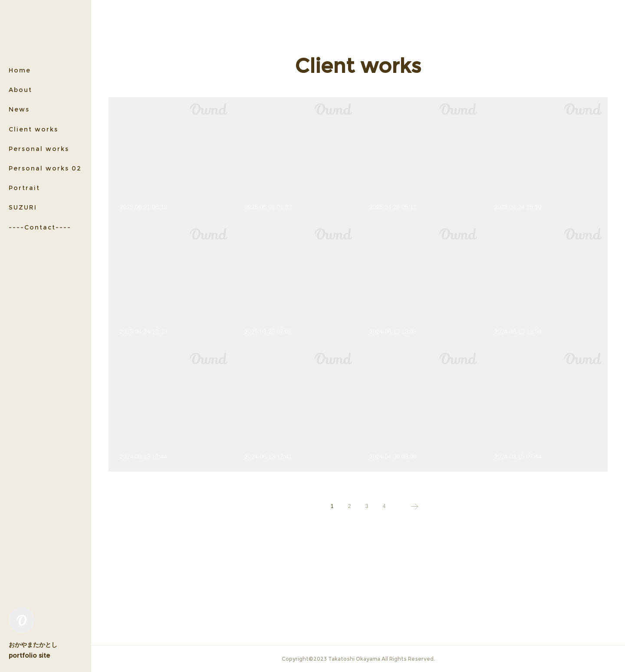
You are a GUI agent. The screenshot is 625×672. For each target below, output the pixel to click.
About (20, 90)
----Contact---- (40, 227)
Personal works (39, 149)
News (19, 109)
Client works (33, 129)
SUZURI (23, 207)
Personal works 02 (45, 168)
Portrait (24, 188)
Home (20, 70)
